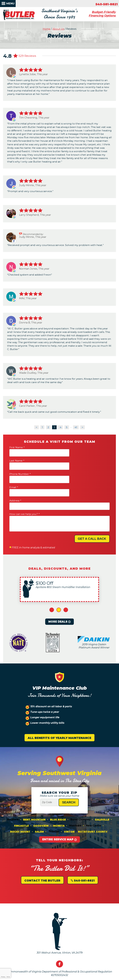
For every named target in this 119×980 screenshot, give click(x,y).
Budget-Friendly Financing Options (102, 15)
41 (76, 431)
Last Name (68, 451)
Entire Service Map (58, 817)
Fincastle (21, 803)
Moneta (59, 803)
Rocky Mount (20, 809)
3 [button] (66, 587)
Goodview (41, 803)
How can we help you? (24, 491)
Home (47, 31)
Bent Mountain (34, 797)
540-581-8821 (107, 4)
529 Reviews (27, 58)
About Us (58, 31)
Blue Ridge (58, 797)
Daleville (102, 797)
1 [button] (52, 587)
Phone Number (20, 465)
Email (65, 465)
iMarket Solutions (40, 978)
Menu (10, 3)
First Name (17, 451)
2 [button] (59, 587)
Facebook (59, 942)
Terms (8, 977)
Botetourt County (93, 809)
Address (15, 478)
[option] (59, 567)
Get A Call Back (92, 516)
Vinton (69, 809)
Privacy (3, 977)
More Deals (58, 599)
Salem (39, 809)
